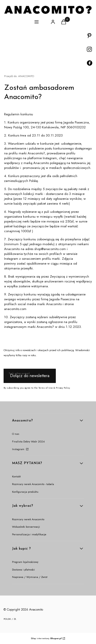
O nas (16, 434)
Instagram (19, 449)
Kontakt (16, 476)
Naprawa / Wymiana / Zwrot (30, 577)
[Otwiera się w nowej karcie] (89, 36)
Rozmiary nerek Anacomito (28, 519)
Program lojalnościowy (25, 562)
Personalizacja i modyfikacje (29, 534)
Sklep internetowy (46, 638)
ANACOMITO (19, 76)
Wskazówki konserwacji (26, 527)
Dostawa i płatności (23, 569)
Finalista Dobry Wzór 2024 (28, 441)
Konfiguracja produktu (25, 492)
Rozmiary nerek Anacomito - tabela (33, 484)
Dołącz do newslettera (30, 376)
